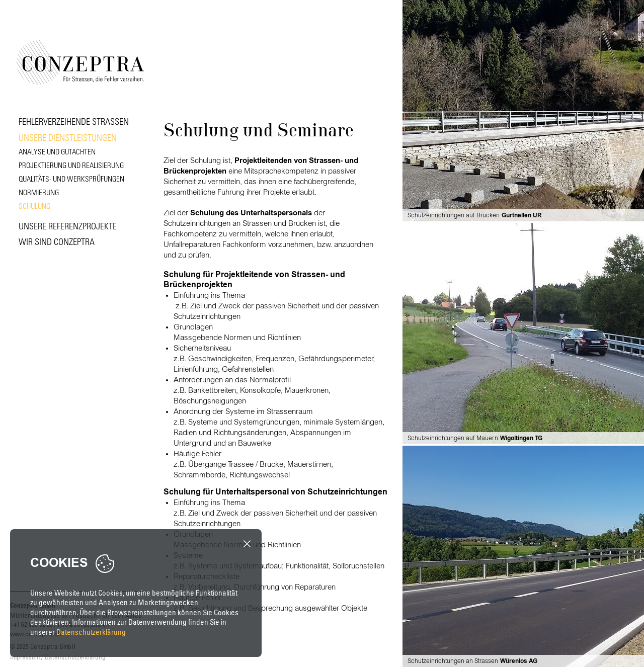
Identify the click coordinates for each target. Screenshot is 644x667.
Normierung (39, 192)
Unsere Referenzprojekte (68, 226)
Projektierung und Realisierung (71, 165)
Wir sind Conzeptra (57, 241)
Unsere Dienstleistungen (68, 137)
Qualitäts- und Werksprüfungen (71, 179)
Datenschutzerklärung (91, 632)
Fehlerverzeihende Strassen (74, 121)
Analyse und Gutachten (57, 151)
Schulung (34, 206)
